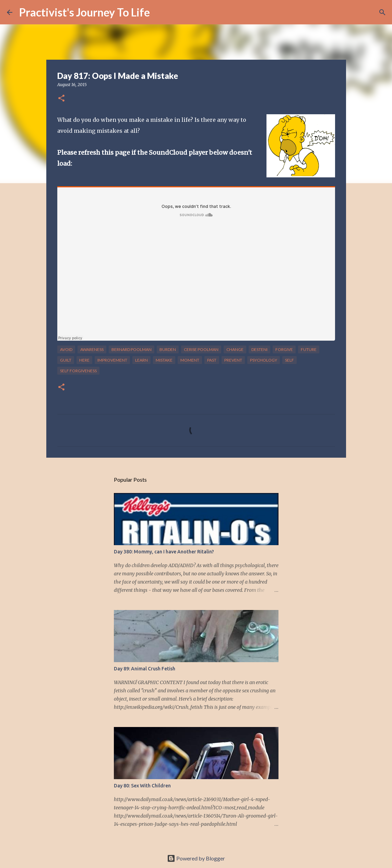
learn (141, 360)
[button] (61, 99)
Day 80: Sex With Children (142, 786)
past (212, 360)
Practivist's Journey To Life (85, 12)
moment (190, 360)
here (84, 360)
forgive (284, 349)
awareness (92, 349)
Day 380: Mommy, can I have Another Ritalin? (164, 552)
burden (168, 349)
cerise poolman (201, 349)
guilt (66, 360)
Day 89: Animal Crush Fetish (145, 669)
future (309, 349)
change (235, 349)
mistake (164, 360)
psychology (264, 360)
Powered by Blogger (196, 858)
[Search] (159, 12)
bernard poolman (132, 349)
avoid (66, 349)
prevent (233, 360)
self (289, 360)
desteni (259, 349)
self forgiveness (78, 371)
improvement (112, 360)
